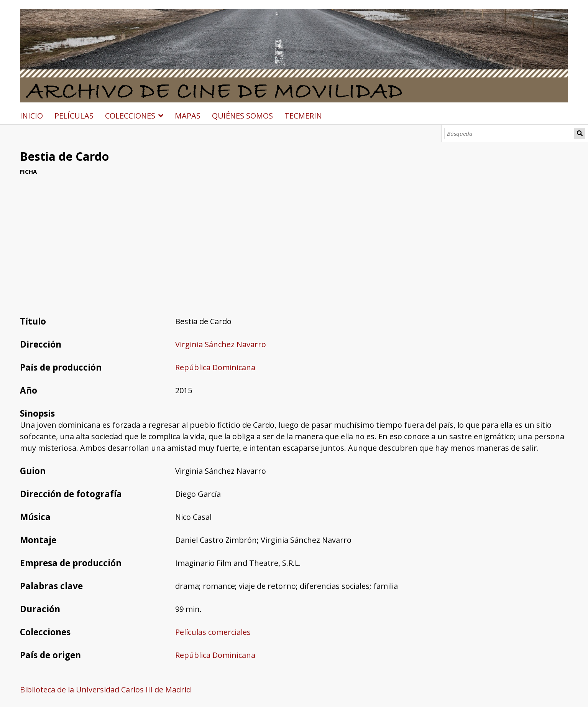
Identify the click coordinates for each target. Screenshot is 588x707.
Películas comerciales (213, 632)
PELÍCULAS (74, 116)
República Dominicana (215, 367)
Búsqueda (580, 133)
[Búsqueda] (509, 133)
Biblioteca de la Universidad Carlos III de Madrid (105, 690)
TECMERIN (303, 116)
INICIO (31, 116)
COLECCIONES (130, 116)
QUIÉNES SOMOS (242, 116)
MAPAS (188, 116)
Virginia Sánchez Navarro (221, 344)
